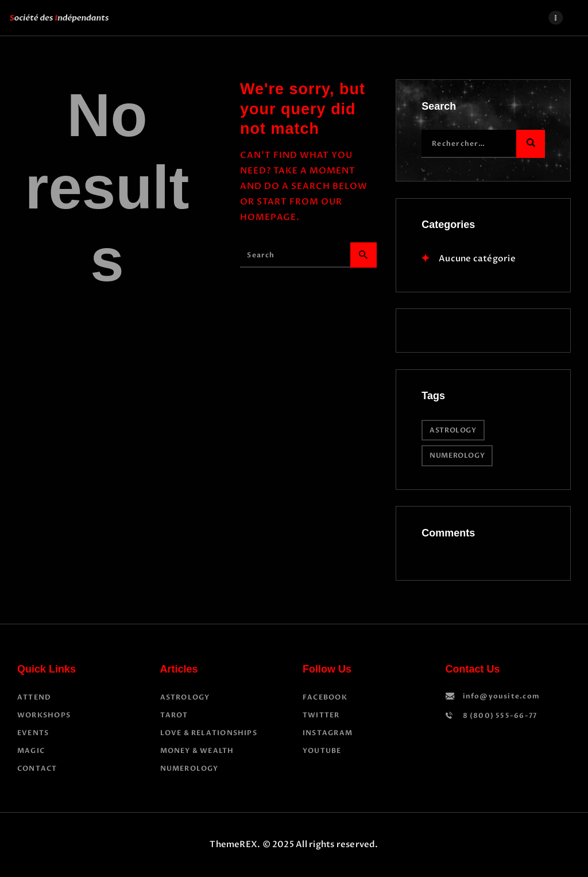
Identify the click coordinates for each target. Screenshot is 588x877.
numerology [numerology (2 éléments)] (457, 455)
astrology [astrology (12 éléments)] (453, 430)
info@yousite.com (502, 696)
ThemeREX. (235, 844)
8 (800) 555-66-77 (500, 716)
